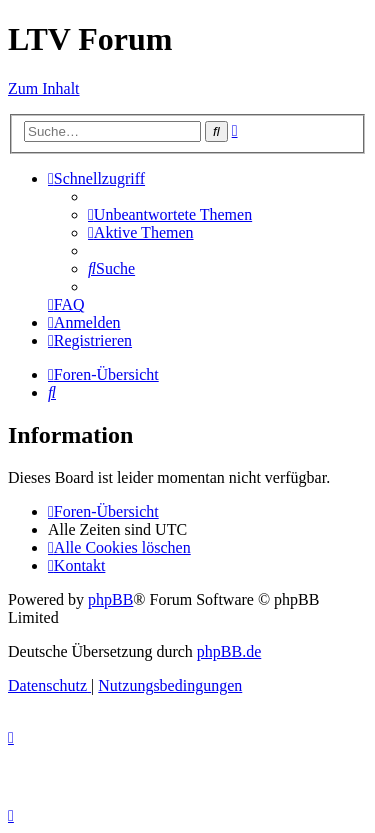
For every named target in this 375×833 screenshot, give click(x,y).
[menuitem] (170, 214)
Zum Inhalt (44, 88)
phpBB (110, 599)
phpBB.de (229, 651)
